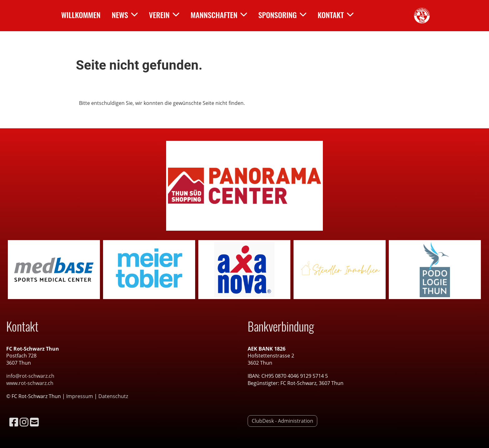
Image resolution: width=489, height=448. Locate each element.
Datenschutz (113, 396)
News (125, 15)
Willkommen (81, 15)
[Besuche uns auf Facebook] (14, 422)
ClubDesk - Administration (282, 421)
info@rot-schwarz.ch (30, 376)
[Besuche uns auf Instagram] (24, 422)
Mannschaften (219, 15)
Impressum (80, 396)
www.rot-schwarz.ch (30, 383)
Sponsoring (282, 15)
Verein (164, 15)
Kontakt (336, 15)
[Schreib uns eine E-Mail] (34, 422)
